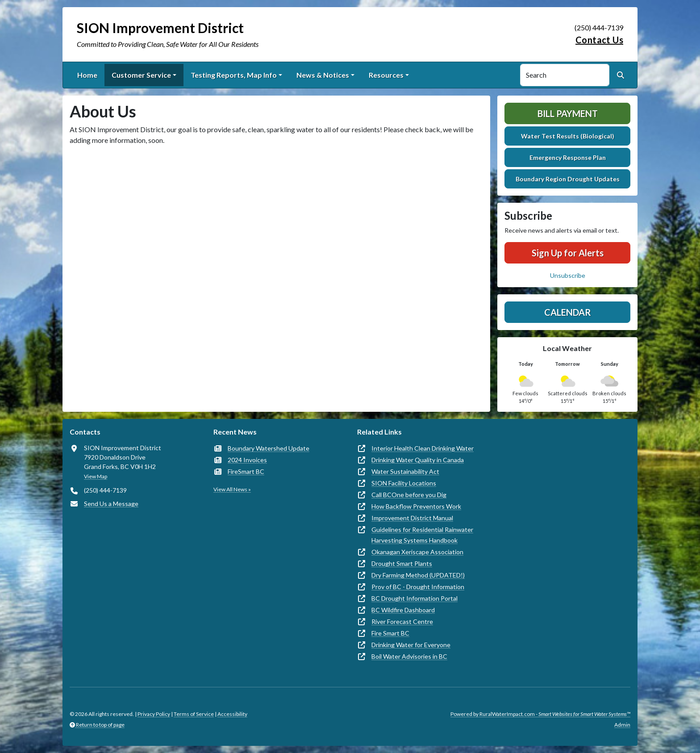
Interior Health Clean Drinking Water (423, 448)
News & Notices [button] (323, 75)
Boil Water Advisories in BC (409, 656)
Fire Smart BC (390, 633)
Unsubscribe (568, 275)
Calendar (568, 312)
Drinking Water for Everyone (411, 645)
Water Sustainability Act (405, 471)
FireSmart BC (246, 471)
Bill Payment (568, 113)
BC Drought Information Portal (415, 598)
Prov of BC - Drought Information (418, 587)
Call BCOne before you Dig (409, 495)
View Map (96, 476)
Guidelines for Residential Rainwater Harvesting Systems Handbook (422, 535)
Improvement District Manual (412, 518)
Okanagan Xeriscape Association (417, 552)
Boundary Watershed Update (269, 448)
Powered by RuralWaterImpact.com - (540, 714)
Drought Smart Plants (402, 563)
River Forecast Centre (402, 621)
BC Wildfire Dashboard (403, 610)
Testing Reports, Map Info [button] (234, 75)
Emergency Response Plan (568, 157)
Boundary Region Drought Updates (568, 179)
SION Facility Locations (404, 483)
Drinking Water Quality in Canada (418, 460)
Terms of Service (194, 714)
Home (87, 75)
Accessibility (232, 714)
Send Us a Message (111, 504)
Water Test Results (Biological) (568, 136)
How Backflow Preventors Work (416, 506)
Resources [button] (386, 75)
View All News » (232, 489)
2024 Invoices (247, 460)
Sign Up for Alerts (568, 253)
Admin (622, 725)
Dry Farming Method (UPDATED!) (418, 575)
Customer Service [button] (141, 75)
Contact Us (599, 40)
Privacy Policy (154, 714)
